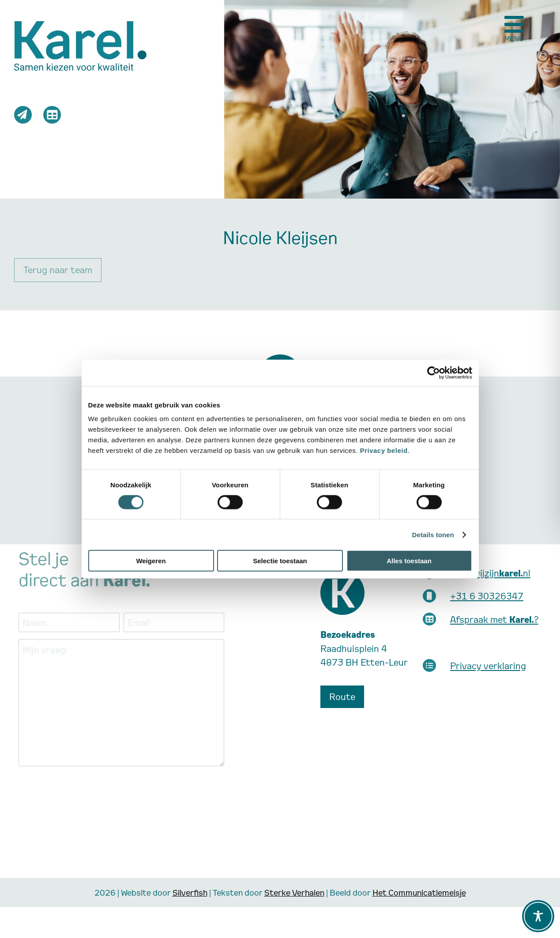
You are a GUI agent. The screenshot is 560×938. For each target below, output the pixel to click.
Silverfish (190, 892)
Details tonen (433, 534)
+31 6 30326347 (487, 596)
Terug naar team (58, 270)
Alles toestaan (409, 561)
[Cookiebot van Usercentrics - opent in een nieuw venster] (434, 373)
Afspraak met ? (494, 619)
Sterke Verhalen (294, 892)
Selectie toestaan (280, 561)
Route (342, 697)
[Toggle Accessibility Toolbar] (538, 916)
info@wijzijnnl (490, 573)
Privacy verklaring (488, 666)
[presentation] (86, 791)
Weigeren (151, 561)
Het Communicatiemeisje (419, 892)
